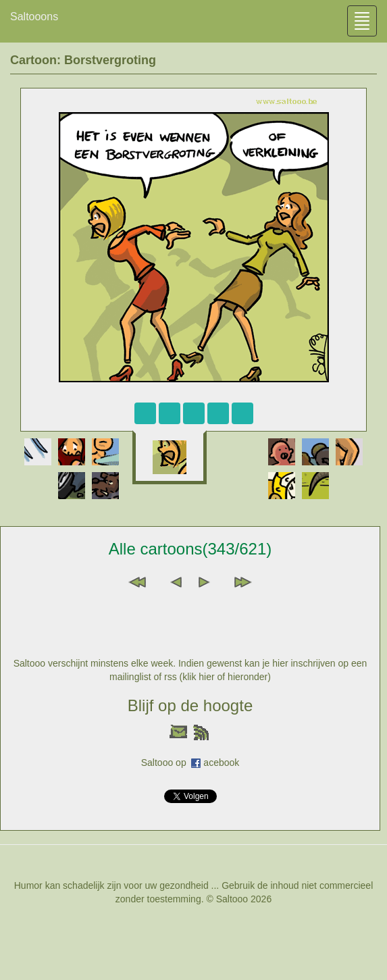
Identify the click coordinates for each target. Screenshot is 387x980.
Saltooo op (166, 763)
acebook (221, 763)
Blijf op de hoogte (190, 705)
